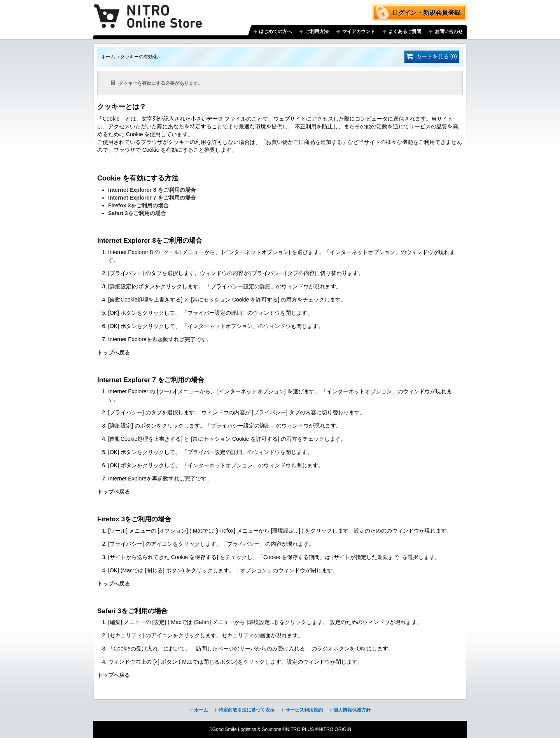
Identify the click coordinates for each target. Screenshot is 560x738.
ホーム (108, 57)
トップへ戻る (114, 352)
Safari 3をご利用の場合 (137, 213)
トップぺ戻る (114, 492)
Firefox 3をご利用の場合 (138, 205)
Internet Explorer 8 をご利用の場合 (152, 190)
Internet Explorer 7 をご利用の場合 (152, 198)
